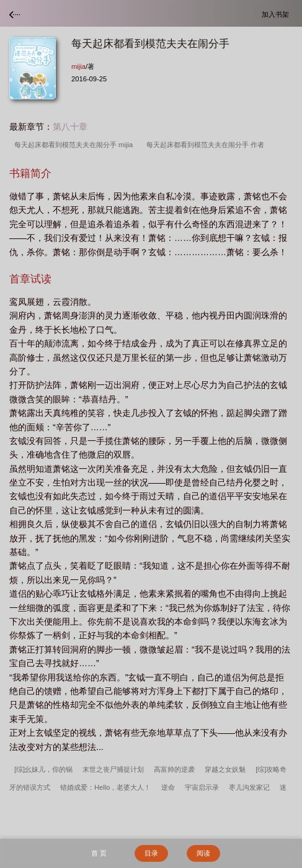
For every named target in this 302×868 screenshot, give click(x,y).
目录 (151, 853)
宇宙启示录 (202, 787)
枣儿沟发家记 (249, 787)
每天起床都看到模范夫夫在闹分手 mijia (75, 145)
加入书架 (277, 14)
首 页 (99, 853)
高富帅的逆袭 (174, 769)
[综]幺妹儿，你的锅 (43, 769)
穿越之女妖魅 (225, 769)
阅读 (203, 853)
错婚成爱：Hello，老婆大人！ (106, 787)
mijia (78, 66)
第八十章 (70, 127)
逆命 (168, 787)
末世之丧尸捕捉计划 (113, 769)
